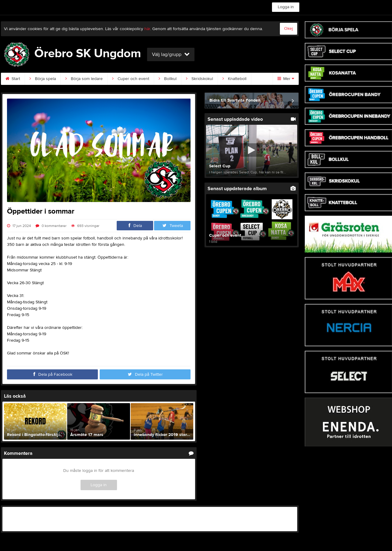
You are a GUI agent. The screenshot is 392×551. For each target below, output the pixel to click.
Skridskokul (199, 79)
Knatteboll (234, 79)
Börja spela (43, 79)
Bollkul (168, 79)
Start (13, 79)
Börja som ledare (84, 79)
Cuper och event (131, 79)
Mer (286, 79)
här (147, 29)
